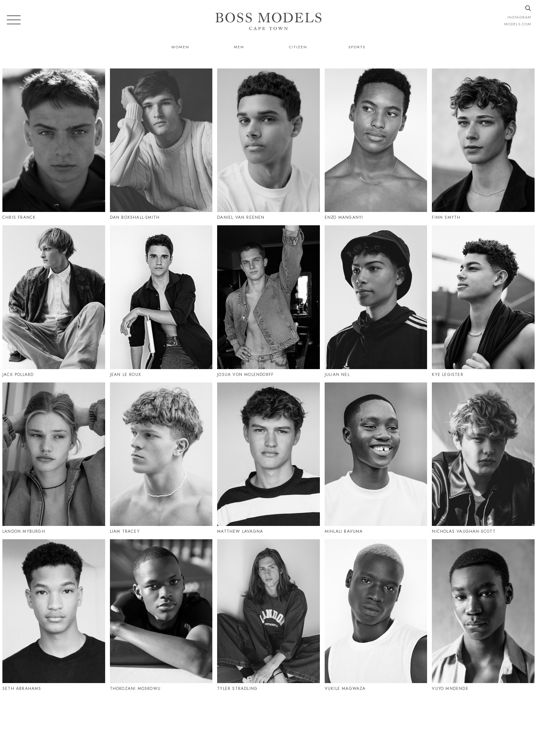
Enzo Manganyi (344, 217)
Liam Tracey (125, 531)
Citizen (298, 47)
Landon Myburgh (24, 531)
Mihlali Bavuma (344, 531)
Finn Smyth (446, 217)
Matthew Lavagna (240, 531)
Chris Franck (19, 217)
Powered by (266, 752)
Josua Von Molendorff (245, 375)
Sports (357, 47)
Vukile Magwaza (345, 689)
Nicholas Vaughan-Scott (464, 531)
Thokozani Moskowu (135, 689)
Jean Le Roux (126, 375)
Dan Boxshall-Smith (135, 217)
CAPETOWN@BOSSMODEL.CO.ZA (410, 721)
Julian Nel (337, 375)
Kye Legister (447, 375)
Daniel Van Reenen (241, 217)
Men (239, 47)
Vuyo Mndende (450, 689)
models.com (518, 24)
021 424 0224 (338, 721)
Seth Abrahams (22, 689)
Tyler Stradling (237, 689)
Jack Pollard (18, 375)
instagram (519, 17)
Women (180, 47)
